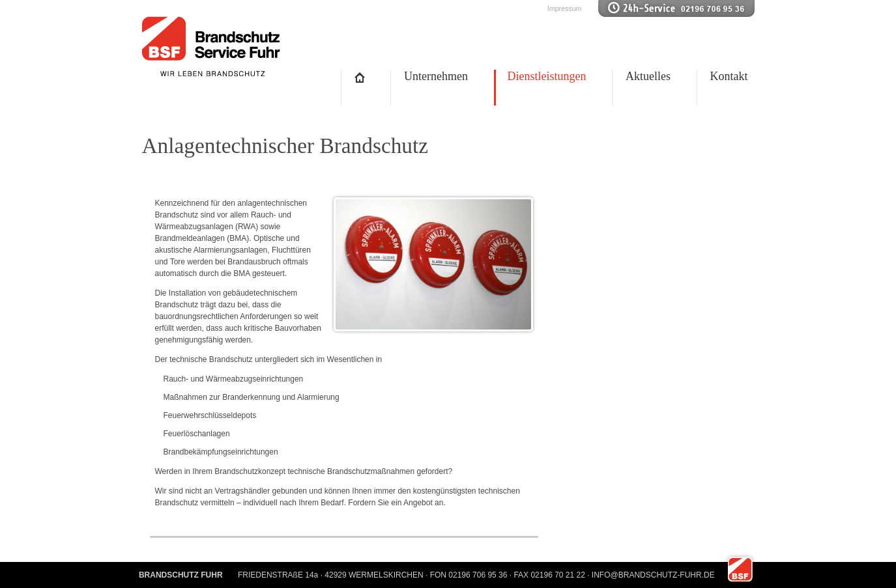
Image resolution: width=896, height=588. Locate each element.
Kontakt (729, 76)
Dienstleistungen (547, 76)
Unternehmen (436, 76)
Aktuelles (648, 76)
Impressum (565, 8)
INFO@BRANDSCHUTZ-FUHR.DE (653, 575)
